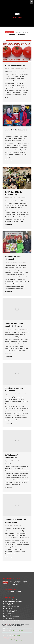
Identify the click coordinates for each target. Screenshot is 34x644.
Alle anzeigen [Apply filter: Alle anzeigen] (9, 32)
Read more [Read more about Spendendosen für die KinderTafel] (8, 292)
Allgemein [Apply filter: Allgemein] (12, 35)
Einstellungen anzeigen (17, 640)
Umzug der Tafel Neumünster (16, 130)
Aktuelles (12, 69)
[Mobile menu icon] (32, 2)
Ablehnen (17, 635)
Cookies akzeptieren (17, 631)
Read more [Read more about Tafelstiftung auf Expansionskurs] (8, 488)
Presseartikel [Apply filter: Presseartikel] (21, 35)
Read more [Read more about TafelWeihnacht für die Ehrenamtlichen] (8, 225)
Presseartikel (14, 329)
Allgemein (17, 69)
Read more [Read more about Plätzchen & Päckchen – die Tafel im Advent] (8, 557)
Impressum (7, 588)
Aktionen (7, 69)
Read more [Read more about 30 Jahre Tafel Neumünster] (8, 98)
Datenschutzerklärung (10, 590)
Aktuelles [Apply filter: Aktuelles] (26, 32)
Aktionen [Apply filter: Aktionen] (18, 32)
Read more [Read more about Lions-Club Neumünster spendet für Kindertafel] (8, 356)
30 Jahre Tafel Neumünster (15, 65)
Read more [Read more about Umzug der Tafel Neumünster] (8, 160)
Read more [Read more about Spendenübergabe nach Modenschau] (8, 423)
